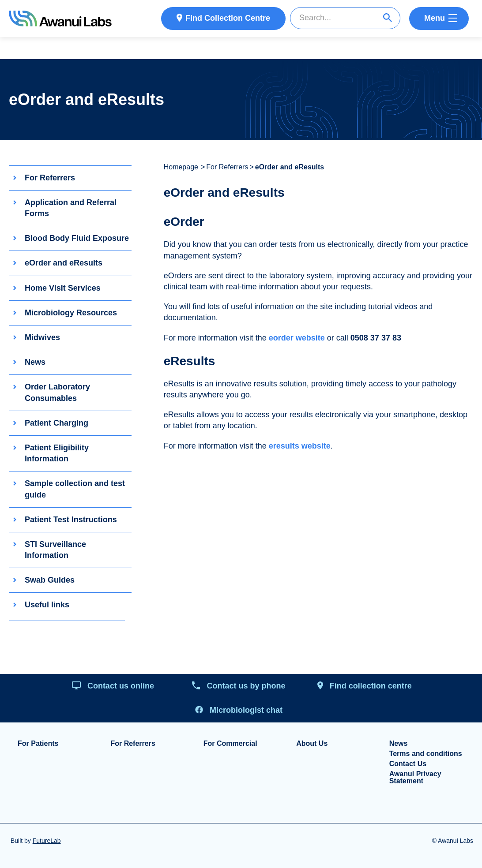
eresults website (300, 446)
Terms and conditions (426, 754)
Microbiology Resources (71, 313)
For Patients (38, 744)
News (35, 363)
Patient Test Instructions (71, 520)
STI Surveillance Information (55, 550)
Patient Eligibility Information (57, 453)
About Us (312, 744)
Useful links (47, 605)
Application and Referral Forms (71, 208)
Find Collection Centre (228, 18)
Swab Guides (50, 580)
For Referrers (50, 178)
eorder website (297, 338)
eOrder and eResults (64, 263)
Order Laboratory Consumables (57, 393)
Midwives (42, 337)
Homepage (181, 167)
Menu (435, 18)
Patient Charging (56, 423)
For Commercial (230, 744)
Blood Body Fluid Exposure (77, 239)
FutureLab (47, 841)
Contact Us (408, 764)
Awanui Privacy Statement (415, 778)
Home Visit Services (63, 288)
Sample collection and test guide (75, 489)
